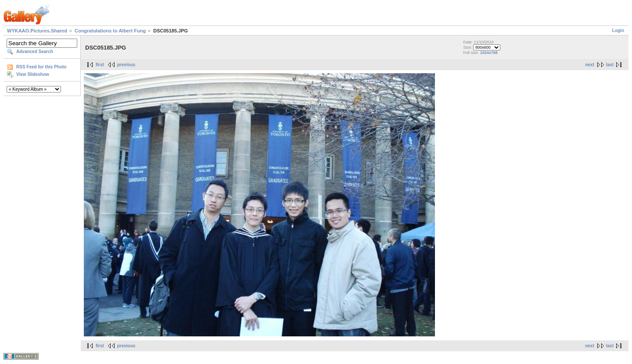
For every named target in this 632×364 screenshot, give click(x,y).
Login (618, 30)
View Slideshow (33, 74)
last (610, 65)
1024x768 (489, 53)
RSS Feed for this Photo (41, 67)
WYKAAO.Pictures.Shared (37, 31)
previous (126, 65)
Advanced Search (35, 52)
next (590, 65)
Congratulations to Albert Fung (110, 31)
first (100, 65)
